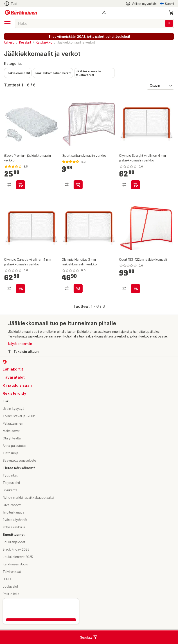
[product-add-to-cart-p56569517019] (20, 185)
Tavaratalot (14, 377)
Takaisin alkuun (23, 351)
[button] (104, 13)
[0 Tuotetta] (171, 13)
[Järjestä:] (160, 85)
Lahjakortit (13, 369)
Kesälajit (25, 42)
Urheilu (9, 42)
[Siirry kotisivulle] (21, 13)
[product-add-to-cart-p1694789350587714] (135, 289)
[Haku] (169, 23)
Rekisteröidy (14, 393)
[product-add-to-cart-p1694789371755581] (135, 185)
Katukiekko (44, 42)
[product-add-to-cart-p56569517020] (78, 185)
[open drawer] (7, 23)
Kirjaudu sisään (17, 385)
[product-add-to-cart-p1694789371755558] (78, 289)
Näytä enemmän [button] (20, 344)
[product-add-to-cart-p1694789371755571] (20, 289)
